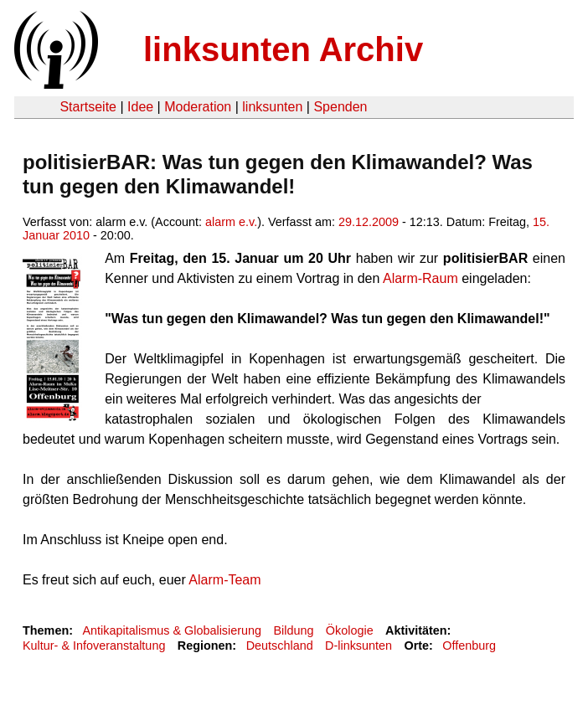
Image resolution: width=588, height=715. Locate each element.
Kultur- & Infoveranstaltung (94, 646)
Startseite (88, 107)
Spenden (340, 107)
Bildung (293, 630)
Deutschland (280, 646)
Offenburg (469, 646)
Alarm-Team (224, 580)
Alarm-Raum (418, 278)
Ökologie (350, 630)
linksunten (272, 107)
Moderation (198, 107)
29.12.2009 (369, 222)
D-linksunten (358, 646)
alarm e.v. (231, 222)
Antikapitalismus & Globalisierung (172, 630)
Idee (140, 107)
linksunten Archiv (283, 49)
